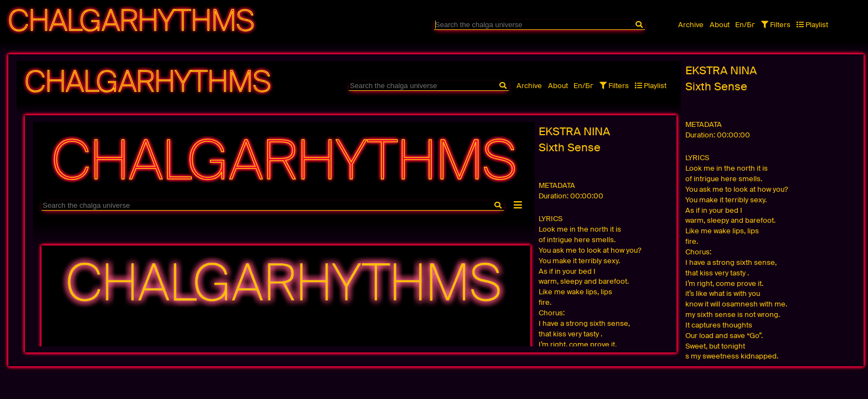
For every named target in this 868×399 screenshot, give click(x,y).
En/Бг (745, 25)
